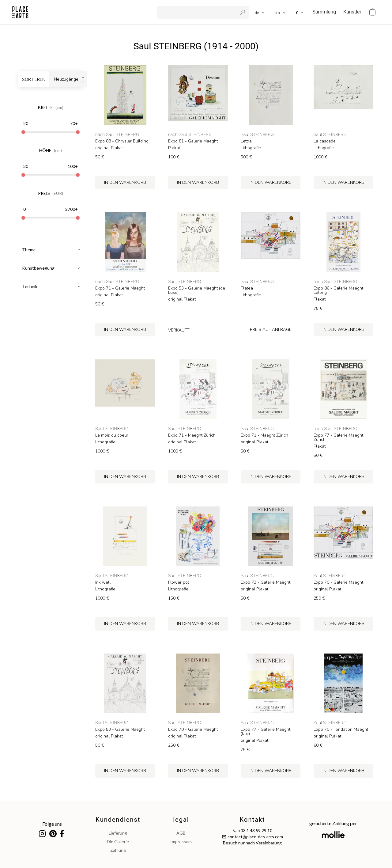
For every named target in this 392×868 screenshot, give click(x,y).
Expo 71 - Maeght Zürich (192, 435)
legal (181, 820)
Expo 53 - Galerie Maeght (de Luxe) (197, 290)
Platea (247, 288)
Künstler (352, 12)
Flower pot (179, 582)
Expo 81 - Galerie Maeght (193, 141)
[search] (198, 12)
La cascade (325, 141)
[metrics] (280, 12)
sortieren (34, 80)
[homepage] (20, 12)
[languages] (260, 12)
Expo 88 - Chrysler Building (122, 141)
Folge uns (52, 824)
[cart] (372, 12)
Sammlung (324, 12)
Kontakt (253, 820)
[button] (280, 12)
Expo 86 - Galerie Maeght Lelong (338, 290)
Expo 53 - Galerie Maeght (120, 730)
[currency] (300, 12)
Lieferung (118, 833)
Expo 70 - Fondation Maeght (341, 730)
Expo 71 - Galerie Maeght (120, 288)
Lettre (246, 141)
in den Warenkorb (125, 182)
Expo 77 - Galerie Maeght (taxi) (266, 732)
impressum (181, 841)
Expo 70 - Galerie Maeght (338, 582)
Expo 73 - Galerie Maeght (266, 582)
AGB (181, 833)
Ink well (103, 582)
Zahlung (118, 850)
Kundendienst (118, 820)
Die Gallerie (118, 841)
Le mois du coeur (112, 435)
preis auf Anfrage (271, 330)
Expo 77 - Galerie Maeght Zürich (338, 438)
